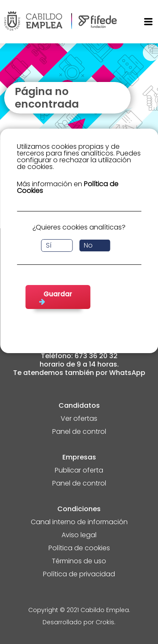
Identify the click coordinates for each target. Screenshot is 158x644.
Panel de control (79, 432)
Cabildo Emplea (105, 611)
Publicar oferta (79, 471)
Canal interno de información (79, 523)
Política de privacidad (79, 575)
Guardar (58, 294)
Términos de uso (79, 562)
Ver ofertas (79, 419)
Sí (49, 245)
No (88, 245)
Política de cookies (79, 549)
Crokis (105, 623)
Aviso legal (79, 536)
